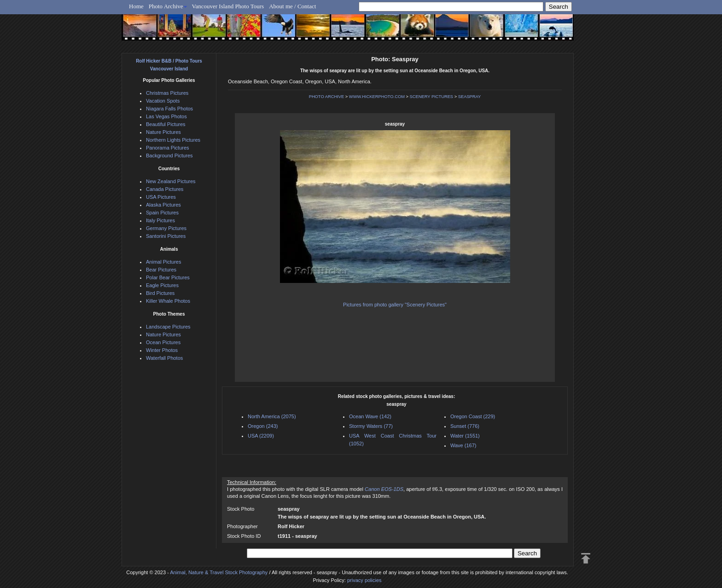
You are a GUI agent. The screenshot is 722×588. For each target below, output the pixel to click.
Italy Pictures (160, 220)
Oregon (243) (263, 426)
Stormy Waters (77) (371, 426)
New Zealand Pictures (171, 181)
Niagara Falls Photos (169, 109)
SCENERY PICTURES (432, 97)
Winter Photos (162, 350)
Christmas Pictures (167, 93)
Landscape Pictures (168, 327)
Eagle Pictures (162, 285)
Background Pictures (169, 156)
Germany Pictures (166, 228)
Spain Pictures (162, 213)
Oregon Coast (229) (473, 416)
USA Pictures (161, 197)
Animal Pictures (163, 262)
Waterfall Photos (164, 358)
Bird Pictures (160, 293)
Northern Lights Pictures (173, 140)
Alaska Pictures (163, 205)
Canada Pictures (165, 189)
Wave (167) (463, 445)
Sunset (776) (465, 426)
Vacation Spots (163, 101)
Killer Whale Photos (168, 301)
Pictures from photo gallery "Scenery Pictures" (395, 305)
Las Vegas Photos (166, 116)
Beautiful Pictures (166, 124)
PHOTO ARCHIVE (327, 97)
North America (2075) (272, 416)
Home (136, 6)
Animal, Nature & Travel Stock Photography (219, 572)
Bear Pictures (161, 270)
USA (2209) (261, 436)
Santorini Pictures (166, 236)
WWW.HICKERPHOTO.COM (377, 97)
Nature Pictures (163, 132)
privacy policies (364, 580)
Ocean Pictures (163, 342)
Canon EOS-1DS (384, 489)
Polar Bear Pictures (168, 277)
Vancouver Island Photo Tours (228, 6)
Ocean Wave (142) (370, 416)
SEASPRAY (470, 97)
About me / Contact (292, 6)
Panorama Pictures (168, 148)
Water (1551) (465, 436)
